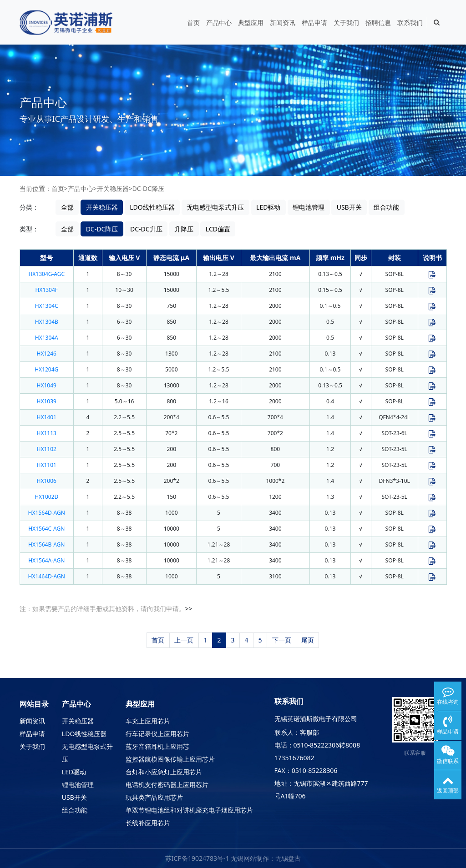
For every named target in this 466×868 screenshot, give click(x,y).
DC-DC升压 (146, 229)
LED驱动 (268, 207)
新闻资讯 (283, 23)
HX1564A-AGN (46, 560)
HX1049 (47, 385)
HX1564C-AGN (46, 529)
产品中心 (219, 23)
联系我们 (410, 23)
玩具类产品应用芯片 (154, 797)
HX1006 (47, 481)
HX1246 (47, 354)
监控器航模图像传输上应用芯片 (170, 759)
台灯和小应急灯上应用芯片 (164, 772)
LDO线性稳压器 (152, 207)
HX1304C (47, 306)
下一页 (282, 640)
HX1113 (47, 433)
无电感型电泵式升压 (215, 207)
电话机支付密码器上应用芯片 (167, 785)
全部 (67, 207)
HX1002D (46, 497)
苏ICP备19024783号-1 (197, 858)
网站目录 (34, 704)
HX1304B (47, 322)
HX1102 (47, 449)
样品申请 (314, 23)
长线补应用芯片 (148, 823)
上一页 (184, 640)
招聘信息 (378, 23)
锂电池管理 (309, 207)
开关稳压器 (113, 188)
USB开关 (349, 207)
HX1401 (47, 417)
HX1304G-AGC (46, 274)
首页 (193, 23)
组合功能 (386, 207)
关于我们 (346, 23)
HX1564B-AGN (46, 544)
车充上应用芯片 (148, 721)
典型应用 (251, 23)
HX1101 (47, 465)
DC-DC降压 (149, 188)
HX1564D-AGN (47, 513)
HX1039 (47, 401)
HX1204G (46, 369)
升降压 (184, 229)
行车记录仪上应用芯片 (157, 734)
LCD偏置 (218, 229)
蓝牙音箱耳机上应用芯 (157, 746)
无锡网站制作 (250, 858)
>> (189, 609)
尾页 (308, 640)
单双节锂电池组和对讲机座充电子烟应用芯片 (189, 810)
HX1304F (46, 290)
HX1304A (47, 338)
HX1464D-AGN (47, 576)
